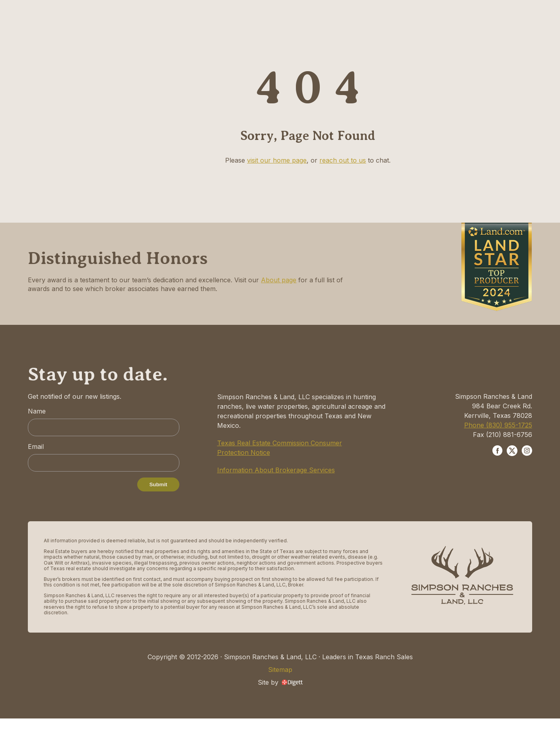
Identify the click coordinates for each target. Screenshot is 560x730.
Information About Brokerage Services (276, 470)
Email (36, 447)
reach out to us (343, 160)
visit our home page (277, 160)
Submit (158, 484)
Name (37, 411)
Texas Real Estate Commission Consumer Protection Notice (280, 448)
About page (279, 280)
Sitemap (280, 670)
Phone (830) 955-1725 (498, 425)
